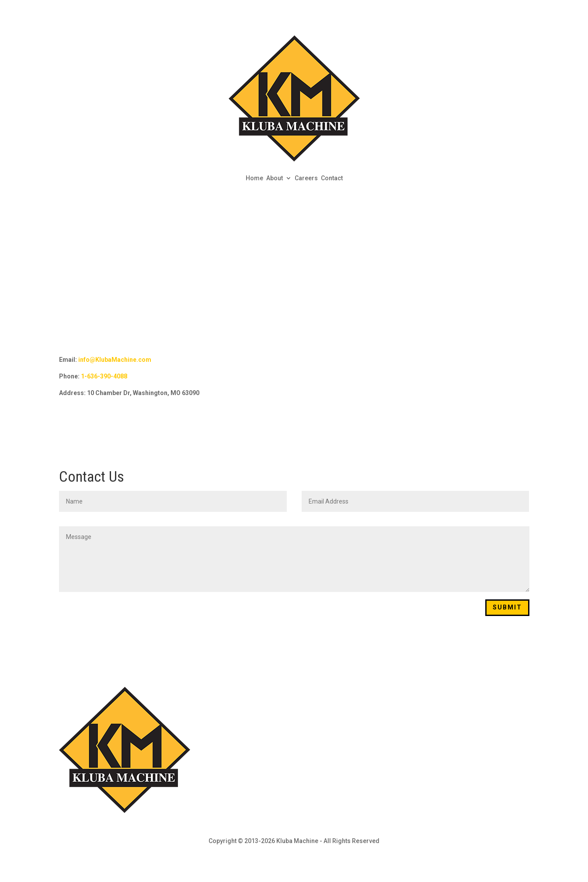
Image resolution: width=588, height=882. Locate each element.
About (275, 178)
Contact (332, 178)
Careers (306, 178)
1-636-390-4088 (104, 376)
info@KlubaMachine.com (115, 360)
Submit (507, 607)
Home (254, 178)
